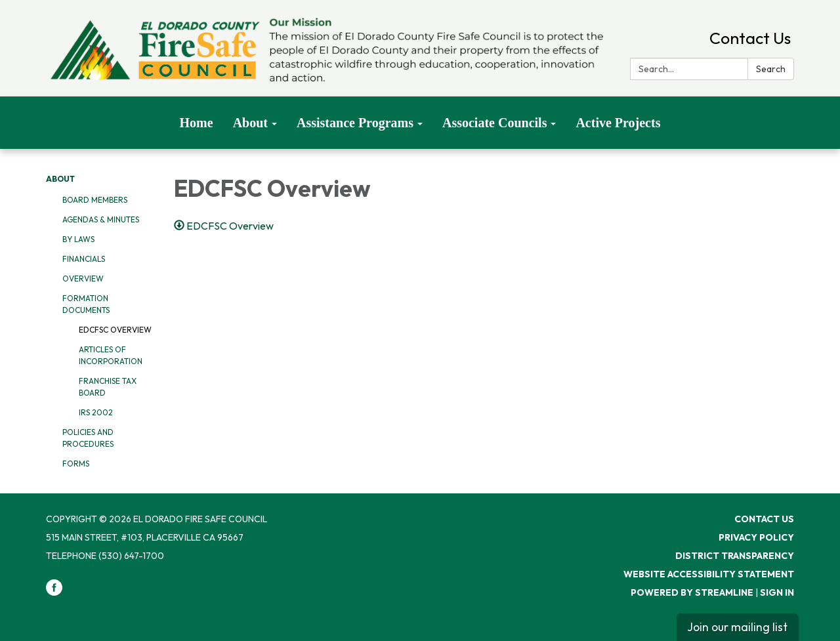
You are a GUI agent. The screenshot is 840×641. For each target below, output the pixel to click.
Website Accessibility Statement (709, 574)
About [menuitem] (250, 123)
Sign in (777, 592)
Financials (84, 259)
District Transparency (735, 556)
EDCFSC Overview (115, 330)
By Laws (78, 239)
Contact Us (750, 38)
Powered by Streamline (692, 592)
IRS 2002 (96, 412)
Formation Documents (86, 304)
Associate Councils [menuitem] (494, 123)
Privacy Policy (756, 537)
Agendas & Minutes (101, 219)
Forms (76, 464)
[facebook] (54, 592)
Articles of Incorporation (111, 355)
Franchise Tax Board (108, 387)
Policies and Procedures (88, 438)
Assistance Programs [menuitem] (355, 123)
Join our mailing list (737, 627)
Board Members (95, 200)
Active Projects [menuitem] (618, 123)
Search (771, 69)
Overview (83, 279)
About (60, 179)
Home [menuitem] (197, 123)
